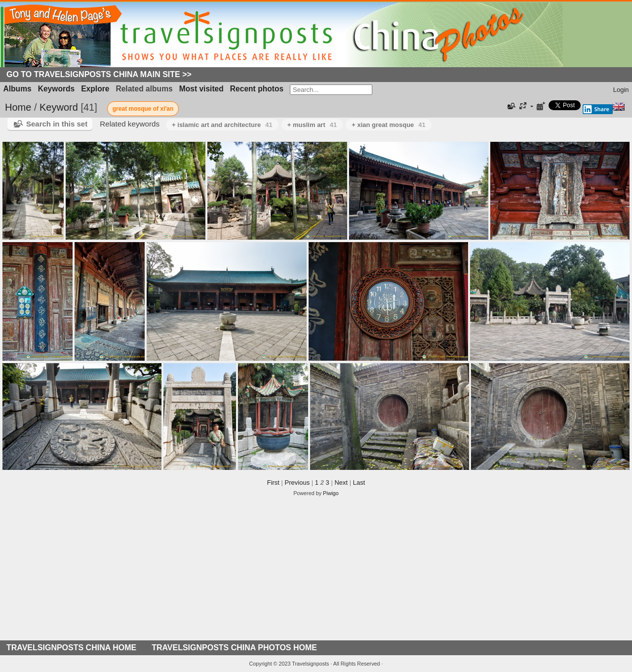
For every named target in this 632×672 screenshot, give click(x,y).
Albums (18, 89)
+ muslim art (312, 125)
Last (359, 483)
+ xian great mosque (389, 125)
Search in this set (57, 124)
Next (341, 483)
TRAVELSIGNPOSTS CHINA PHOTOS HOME (234, 648)
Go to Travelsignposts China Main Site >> (99, 74)
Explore (95, 89)
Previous (297, 483)
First (273, 483)
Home (18, 107)
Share (596, 109)
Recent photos (257, 89)
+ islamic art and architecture (222, 125)
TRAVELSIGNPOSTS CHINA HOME (71, 648)
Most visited (201, 89)
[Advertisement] (316, 571)
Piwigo (331, 493)
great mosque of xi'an (143, 109)
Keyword (59, 107)
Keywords (57, 89)
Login (621, 90)
